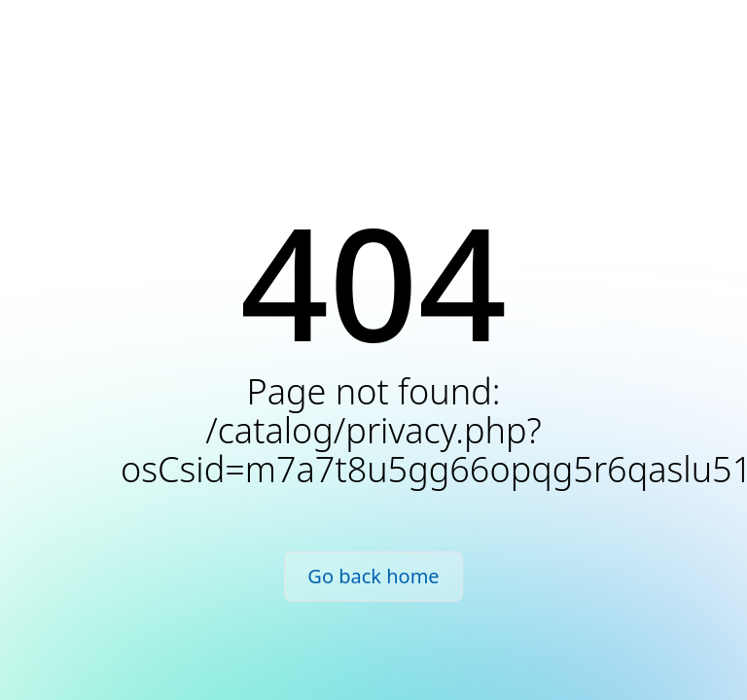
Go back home (373, 576)
